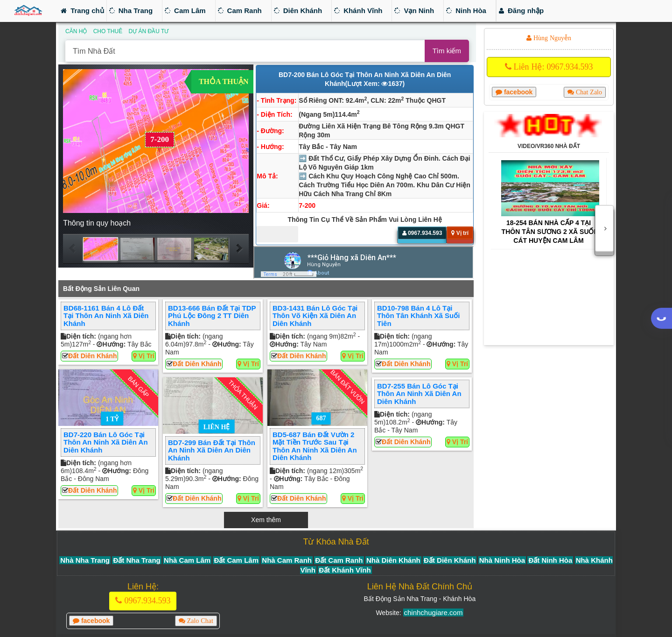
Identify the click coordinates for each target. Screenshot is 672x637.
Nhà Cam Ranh (287, 560)
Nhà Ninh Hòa (502, 560)
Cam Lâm (185, 11)
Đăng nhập (521, 11)
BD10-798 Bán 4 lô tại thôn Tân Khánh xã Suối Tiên (418, 316)
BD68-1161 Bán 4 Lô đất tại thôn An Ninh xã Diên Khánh (106, 316)
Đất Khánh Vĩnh (345, 570)
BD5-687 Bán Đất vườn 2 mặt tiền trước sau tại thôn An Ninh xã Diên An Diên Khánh (315, 446)
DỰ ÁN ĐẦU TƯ (148, 31)
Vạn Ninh (414, 11)
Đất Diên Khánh (92, 356)
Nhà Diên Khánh (393, 560)
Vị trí (144, 356)
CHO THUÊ (108, 31)
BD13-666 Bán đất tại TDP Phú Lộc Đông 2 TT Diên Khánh (212, 316)
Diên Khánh (298, 11)
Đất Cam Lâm (236, 560)
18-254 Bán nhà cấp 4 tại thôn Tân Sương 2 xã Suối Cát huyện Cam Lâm (549, 232)
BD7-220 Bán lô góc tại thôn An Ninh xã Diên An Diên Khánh (106, 442)
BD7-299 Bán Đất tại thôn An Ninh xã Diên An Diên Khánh (212, 450)
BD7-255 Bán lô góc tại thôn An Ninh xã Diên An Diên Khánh (419, 394)
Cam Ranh (240, 11)
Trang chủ (82, 11)
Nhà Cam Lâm (187, 560)
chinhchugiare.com (434, 612)
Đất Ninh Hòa (550, 560)
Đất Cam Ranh (339, 560)
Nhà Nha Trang (85, 560)
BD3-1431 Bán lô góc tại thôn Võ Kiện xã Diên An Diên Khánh (315, 316)
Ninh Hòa (466, 11)
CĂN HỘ (76, 31)
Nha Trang (131, 11)
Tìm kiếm (447, 51)
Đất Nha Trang (136, 560)
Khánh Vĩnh (358, 11)
